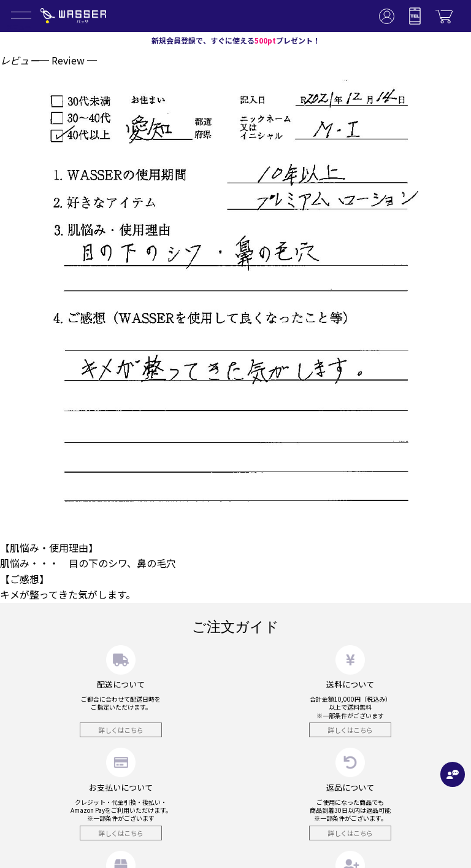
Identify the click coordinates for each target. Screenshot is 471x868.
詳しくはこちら (121, 730)
